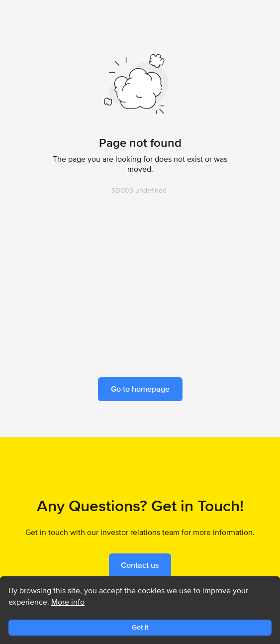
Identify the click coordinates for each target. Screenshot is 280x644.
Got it (140, 627)
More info (68, 602)
